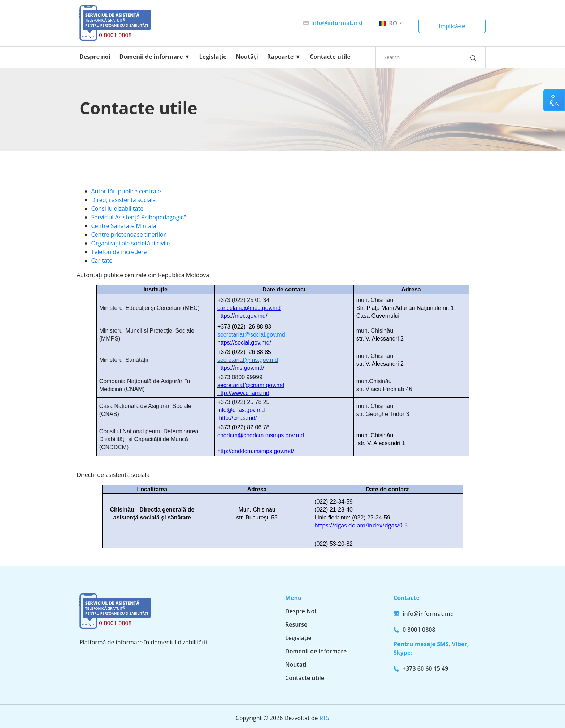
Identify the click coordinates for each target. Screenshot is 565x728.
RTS (324, 718)
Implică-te (452, 26)
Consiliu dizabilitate (118, 209)
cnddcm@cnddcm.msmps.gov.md (261, 435)
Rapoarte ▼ (284, 57)
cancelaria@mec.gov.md (249, 308)
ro (390, 23)
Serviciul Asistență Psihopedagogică (139, 217)
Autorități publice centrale (126, 191)
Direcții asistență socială (124, 200)
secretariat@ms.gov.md (248, 360)
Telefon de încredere (119, 252)
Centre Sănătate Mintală (124, 226)
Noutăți (247, 57)
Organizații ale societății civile (131, 243)
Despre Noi (301, 611)
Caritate (102, 260)
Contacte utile (330, 57)
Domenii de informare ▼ (155, 57)
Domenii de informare (316, 651)
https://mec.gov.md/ (242, 316)
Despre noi (95, 57)
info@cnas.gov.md (241, 410)
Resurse (296, 624)
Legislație (213, 57)
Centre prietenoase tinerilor (129, 234)
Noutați (296, 665)
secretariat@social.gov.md (251, 335)
